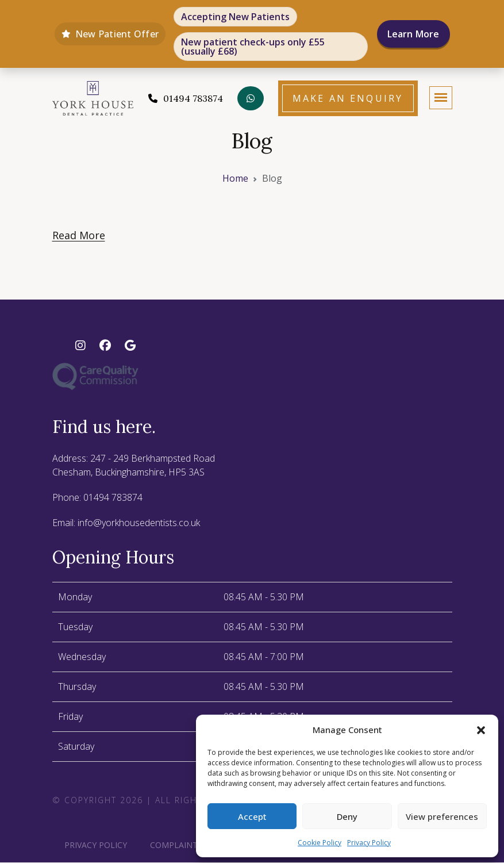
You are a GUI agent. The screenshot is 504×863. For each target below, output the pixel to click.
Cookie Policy (320, 843)
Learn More (413, 34)
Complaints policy (191, 845)
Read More (79, 236)
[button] (481, 730)
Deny (347, 816)
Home (235, 179)
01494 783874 (113, 498)
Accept (252, 816)
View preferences (442, 816)
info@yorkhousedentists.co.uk (139, 523)
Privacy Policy (369, 843)
